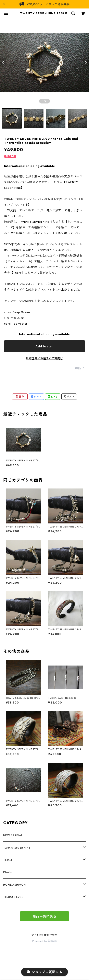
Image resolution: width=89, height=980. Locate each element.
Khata (8, 872)
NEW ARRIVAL (13, 835)
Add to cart (44, 346)
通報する (80, 368)
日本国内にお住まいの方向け (44, 358)
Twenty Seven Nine (17, 848)
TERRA (8, 860)
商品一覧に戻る (44, 916)
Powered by (45, 941)
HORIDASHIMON (15, 885)
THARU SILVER (13, 897)
